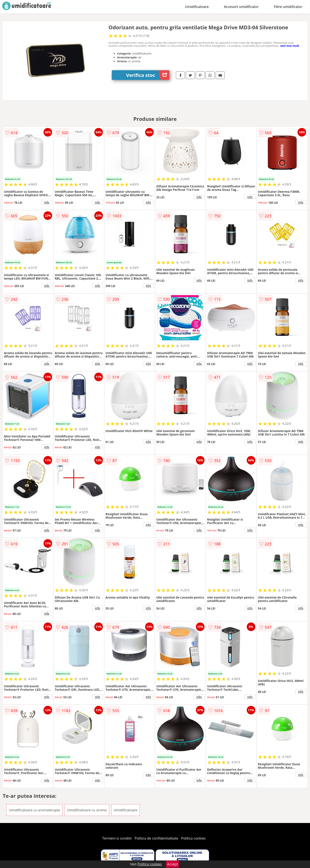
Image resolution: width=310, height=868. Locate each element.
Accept (172, 864)
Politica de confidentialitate (157, 838)
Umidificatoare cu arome (87, 810)
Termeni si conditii (117, 838)
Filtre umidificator (288, 7)
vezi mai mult (290, 46)
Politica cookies (194, 838)
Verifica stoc (148, 75)
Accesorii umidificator (241, 7)
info (47, 202)
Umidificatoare (197, 7)
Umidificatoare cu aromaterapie (34, 810)
